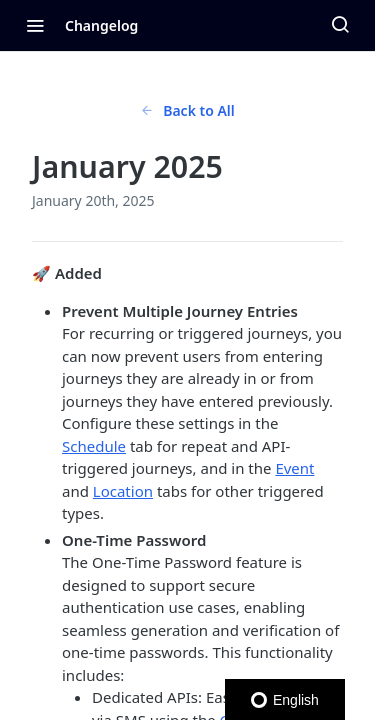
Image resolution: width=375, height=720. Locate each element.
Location (123, 491)
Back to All (187, 110)
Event (294, 468)
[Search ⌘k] (340, 25)
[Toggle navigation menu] (35, 25)
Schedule (94, 446)
